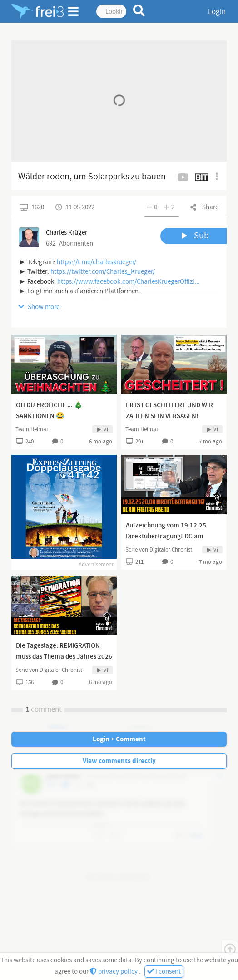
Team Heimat (32, 429)
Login (217, 12)
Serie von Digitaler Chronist (159, 550)
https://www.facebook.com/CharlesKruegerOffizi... (129, 282)
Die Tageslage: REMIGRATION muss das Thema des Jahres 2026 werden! (64, 657)
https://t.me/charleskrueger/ (97, 262)
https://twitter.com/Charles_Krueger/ (103, 272)
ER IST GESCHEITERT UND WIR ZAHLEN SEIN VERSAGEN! (169, 411)
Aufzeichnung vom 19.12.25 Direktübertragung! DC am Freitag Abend (166, 537)
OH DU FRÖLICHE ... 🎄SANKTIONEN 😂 (49, 411)
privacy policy (114, 972)
